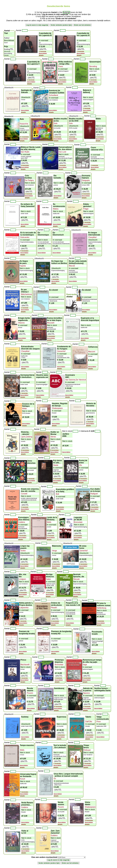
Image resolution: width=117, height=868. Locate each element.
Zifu (80, 465)
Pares (61, 66)
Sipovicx (86, 693)
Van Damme (70, 380)
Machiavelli (25, 665)
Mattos (56, 209)
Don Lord (62, 152)
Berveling (93, 66)
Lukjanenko (24, 608)
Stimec (53, 437)
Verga (54, 551)
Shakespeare (57, 408)
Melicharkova (26, 294)
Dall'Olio (89, 722)
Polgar (86, 209)
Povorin (30, 693)
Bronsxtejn (78, 522)
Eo (55, 778)
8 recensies (55, 450)
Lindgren (22, 579)
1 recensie (43, 51)
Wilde (24, 409)
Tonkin (23, 551)
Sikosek (76, 579)
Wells (49, 522)
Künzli (23, 779)
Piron (99, 722)
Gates (48, 579)
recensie (72, 137)
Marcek (72, 266)
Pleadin (54, 608)
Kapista (23, 266)
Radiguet (94, 494)
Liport (23, 437)
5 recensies (57, 479)
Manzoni (92, 352)
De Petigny (29, 180)
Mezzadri (51, 323)
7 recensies (24, 792)
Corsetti (24, 494)
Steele (56, 465)
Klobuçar (87, 750)
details (41, 55)
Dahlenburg (101, 608)
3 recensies (83, 479)
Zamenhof (61, 351)
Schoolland (53, 95)
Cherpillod (92, 237)
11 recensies (24, 137)
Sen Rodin (25, 152)
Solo (56, 123)
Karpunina (24, 124)
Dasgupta (86, 180)
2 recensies (62, 80)
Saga (85, 665)
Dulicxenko (25, 237)
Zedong (29, 437)
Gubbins (22, 522)
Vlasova (21, 323)
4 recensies (25, 165)
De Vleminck (81, 380)
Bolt (57, 494)
